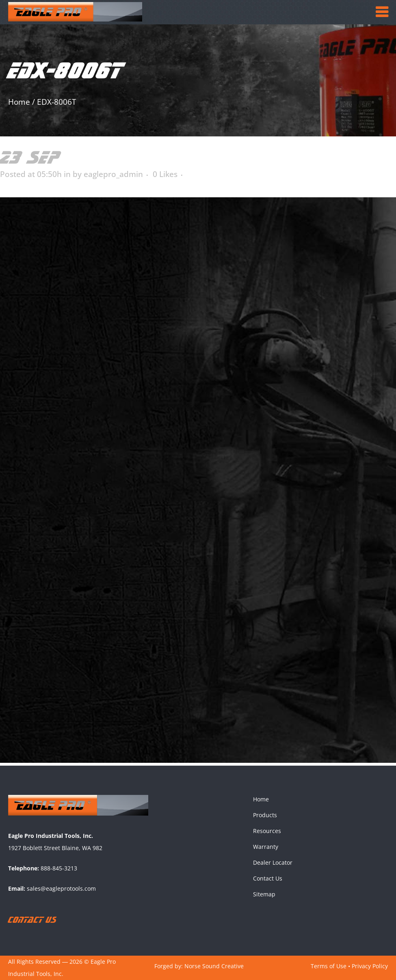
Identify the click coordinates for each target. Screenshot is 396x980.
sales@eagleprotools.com (61, 888)
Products (265, 815)
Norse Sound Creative (214, 966)
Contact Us (268, 878)
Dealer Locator (273, 862)
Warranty (266, 847)
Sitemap (264, 894)
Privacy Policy (370, 966)
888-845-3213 (59, 868)
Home (19, 102)
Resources (267, 831)
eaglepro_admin (113, 174)
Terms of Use (329, 966)
